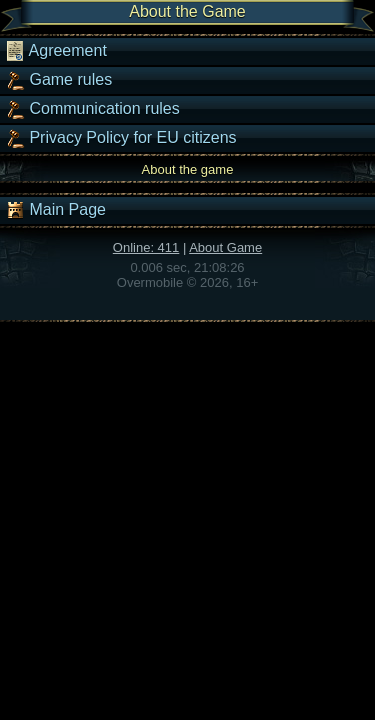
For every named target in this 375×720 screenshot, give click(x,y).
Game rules (58, 80)
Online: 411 (146, 247)
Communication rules (92, 109)
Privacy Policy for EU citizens (121, 138)
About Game (225, 247)
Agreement (56, 51)
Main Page (55, 210)
